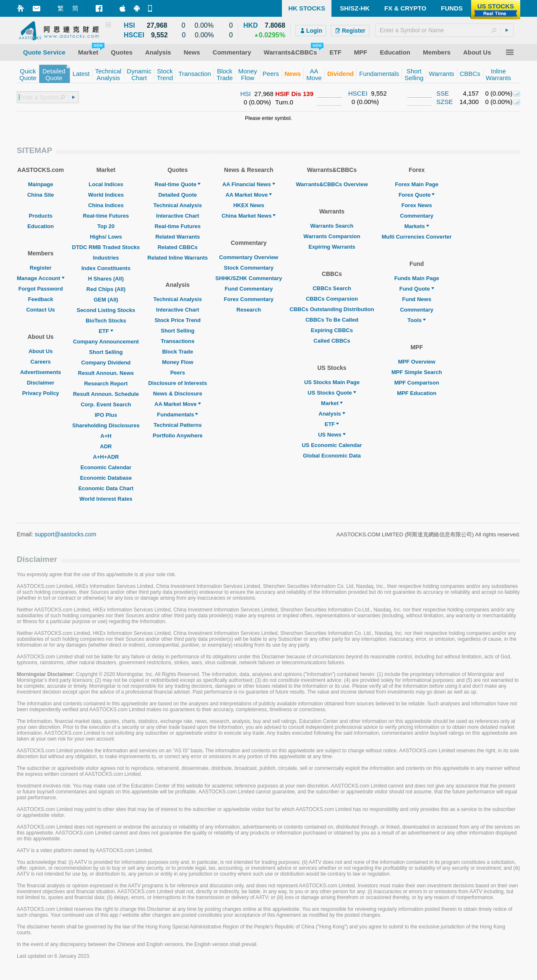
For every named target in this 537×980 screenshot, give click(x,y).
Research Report (106, 383)
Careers (41, 362)
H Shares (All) (106, 279)
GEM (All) (106, 300)
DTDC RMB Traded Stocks (106, 247)
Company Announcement (106, 342)
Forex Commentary (249, 299)
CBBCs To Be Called (332, 320)
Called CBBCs (332, 341)
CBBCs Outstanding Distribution (332, 309)
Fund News (417, 299)
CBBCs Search (332, 288)
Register (41, 268)
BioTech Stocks (106, 321)
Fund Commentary (249, 289)
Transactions (177, 341)
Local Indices (106, 184)
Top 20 (106, 226)
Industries (106, 258)
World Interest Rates (106, 499)
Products (41, 216)
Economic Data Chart (106, 488)
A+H (106, 436)
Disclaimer (41, 383)
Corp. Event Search (106, 404)
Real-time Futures (106, 216)
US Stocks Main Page (332, 382)
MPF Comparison (417, 383)
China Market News (249, 216)
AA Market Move (178, 404)
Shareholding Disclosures (106, 425)
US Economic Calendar (332, 445)
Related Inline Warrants (177, 258)
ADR (106, 446)
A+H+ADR (106, 457)
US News (332, 435)
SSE (443, 93)
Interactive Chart (178, 216)
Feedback (41, 299)
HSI (246, 94)
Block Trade (177, 352)
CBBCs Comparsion (332, 299)
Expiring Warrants (332, 247)
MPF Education (417, 393)
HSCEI (358, 93)
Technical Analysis (178, 205)
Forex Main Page (417, 184)
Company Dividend (106, 363)
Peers (178, 373)
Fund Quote (417, 289)
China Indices (106, 205)
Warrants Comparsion (332, 236)
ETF (106, 331)
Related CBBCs (178, 247)
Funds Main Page (417, 278)
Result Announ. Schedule (106, 394)
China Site (41, 195)
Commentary (416, 216)
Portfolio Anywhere (178, 435)
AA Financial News (249, 184)
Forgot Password (41, 289)
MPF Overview (417, 362)
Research (249, 310)
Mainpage (41, 184)
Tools (417, 320)
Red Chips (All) (106, 289)
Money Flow (177, 362)
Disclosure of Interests (177, 383)
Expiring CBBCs (332, 330)
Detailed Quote (177, 195)
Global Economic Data (332, 456)
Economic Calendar (106, 467)
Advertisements (41, 372)
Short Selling (106, 352)
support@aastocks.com (66, 534)
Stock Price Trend (177, 320)
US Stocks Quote (332, 393)
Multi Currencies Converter (417, 237)
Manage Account (41, 278)
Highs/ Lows (106, 237)
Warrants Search (332, 226)
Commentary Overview (249, 257)
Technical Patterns (178, 425)
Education (40, 226)
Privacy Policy (41, 393)
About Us (41, 351)
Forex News (417, 205)
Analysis (332, 414)
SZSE (444, 102)
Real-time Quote (178, 184)
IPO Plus (106, 415)
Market (332, 403)
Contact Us (40, 310)
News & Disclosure (178, 394)
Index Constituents (106, 268)
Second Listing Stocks (106, 310)
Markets (417, 226)
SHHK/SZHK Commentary (249, 278)
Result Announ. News (106, 373)
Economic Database (106, 478)
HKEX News (249, 205)
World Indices (106, 195)
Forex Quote (417, 195)
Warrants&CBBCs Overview (332, 184)
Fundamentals (177, 415)
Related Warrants (177, 237)
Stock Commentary (249, 268)
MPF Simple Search (417, 372)
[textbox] (444, 30)
